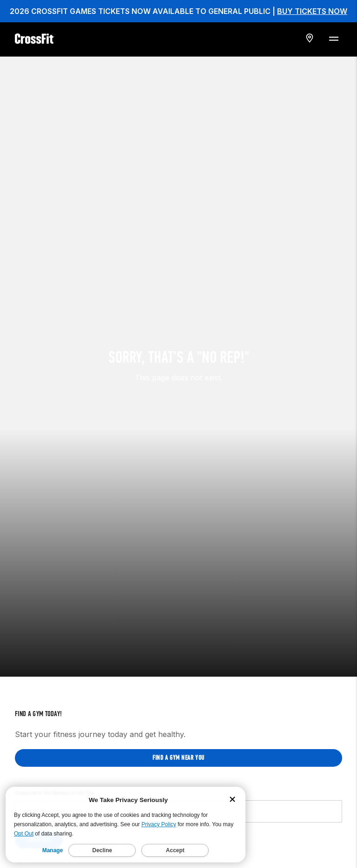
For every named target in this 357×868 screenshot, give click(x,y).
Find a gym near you (178, 729)
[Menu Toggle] (333, 38)
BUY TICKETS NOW (312, 11)
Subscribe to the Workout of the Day (55, 764)
